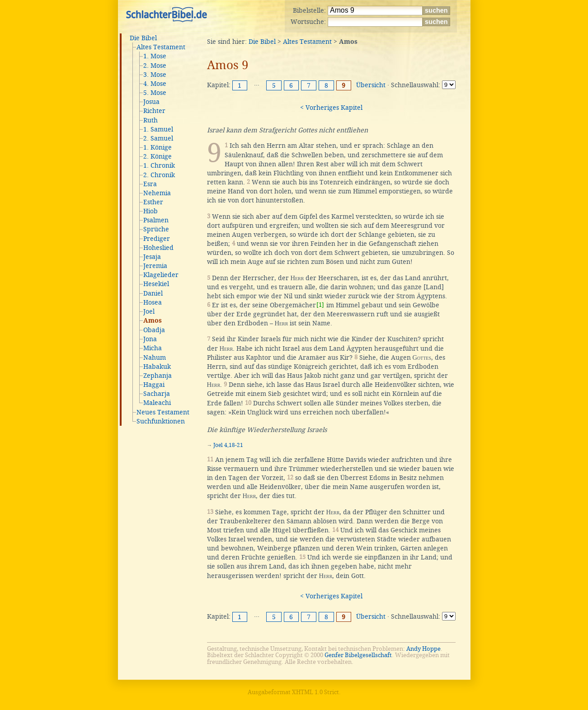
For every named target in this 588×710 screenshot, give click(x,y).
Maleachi (157, 403)
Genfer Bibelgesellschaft (358, 655)
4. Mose (155, 84)
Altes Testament (161, 47)
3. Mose (155, 75)
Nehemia (157, 193)
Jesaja (152, 257)
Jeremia (155, 266)
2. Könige (158, 156)
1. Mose (155, 56)
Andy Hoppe (423, 649)
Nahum (155, 357)
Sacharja (157, 394)
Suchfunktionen (161, 421)
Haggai (154, 385)
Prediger (157, 239)
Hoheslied (158, 248)
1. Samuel (158, 129)
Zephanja (158, 376)
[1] (320, 305)
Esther (153, 202)
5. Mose (155, 93)
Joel (149, 311)
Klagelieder (161, 275)
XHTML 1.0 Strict (315, 692)
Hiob (151, 211)
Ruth (151, 120)
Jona (150, 339)
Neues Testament (163, 412)
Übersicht (371, 85)
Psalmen (156, 220)
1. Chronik (159, 165)
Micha (153, 348)
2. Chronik (159, 175)
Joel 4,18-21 (228, 445)
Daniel (153, 293)
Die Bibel (143, 38)
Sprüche (156, 229)
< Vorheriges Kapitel (331, 108)
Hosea (153, 302)
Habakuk (157, 367)
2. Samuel (158, 138)
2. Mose (155, 66)
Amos (153, 321)
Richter (154, 111)
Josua (151, 102)
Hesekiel (156, 284)
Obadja (154, 330)
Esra (150, 184)
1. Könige (158, 147)
